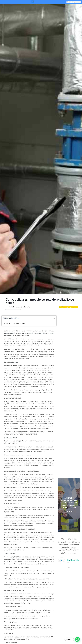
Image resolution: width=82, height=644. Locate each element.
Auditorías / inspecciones (69, 307)
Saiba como (69, 512)
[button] (33, 2)
